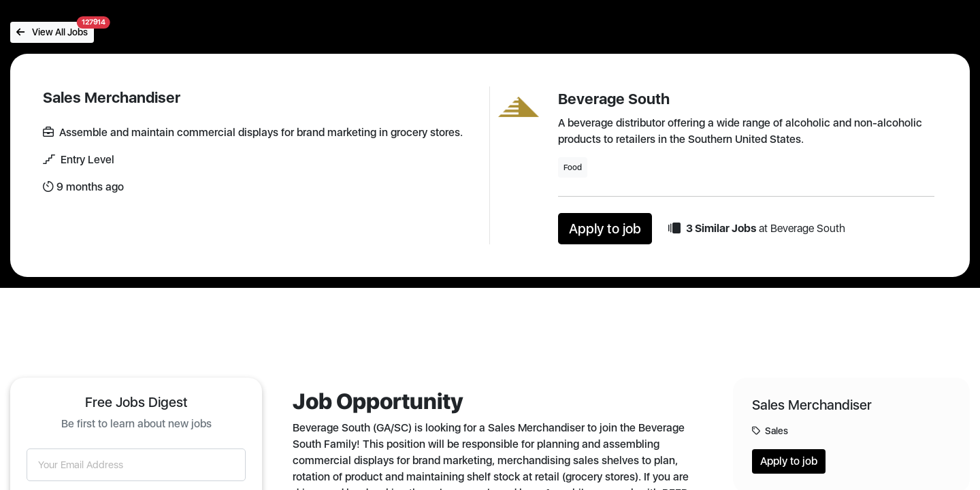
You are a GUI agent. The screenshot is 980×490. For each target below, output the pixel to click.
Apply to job (605, 229)
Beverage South (614, 99)
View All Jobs (55, 30)
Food (573, 167)
